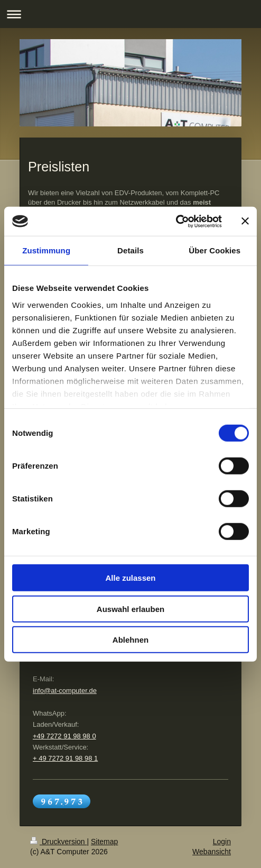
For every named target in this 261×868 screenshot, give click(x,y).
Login (222, 842)
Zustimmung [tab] (46, 250)
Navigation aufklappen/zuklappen (130, 14)
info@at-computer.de (65, 691)
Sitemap (104, 842)
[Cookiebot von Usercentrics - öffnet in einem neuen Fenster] (176, 221)
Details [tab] (130, 250)
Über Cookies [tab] (215, 250)
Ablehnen (130, 640)
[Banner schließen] (245, 221)
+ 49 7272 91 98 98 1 (65, 758)
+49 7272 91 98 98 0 (64, 736)
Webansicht (212, 852)
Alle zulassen (130, 578)
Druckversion (58, 842)
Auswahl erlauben (130, 609)
